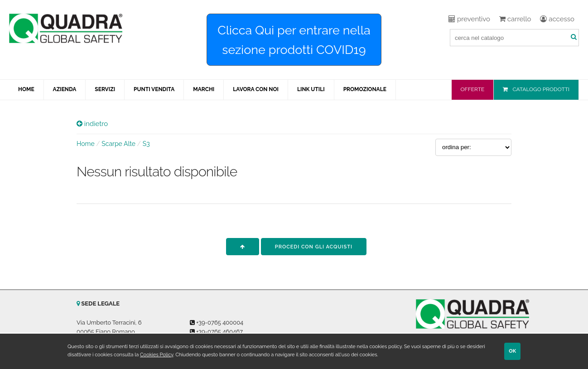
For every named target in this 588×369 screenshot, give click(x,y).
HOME (26, 89)
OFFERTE (473, 89)
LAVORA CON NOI (256, 89)
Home (86, 144)
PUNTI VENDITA (154, 89)
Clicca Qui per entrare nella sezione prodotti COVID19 (294, 40)
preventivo (469, 19)
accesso (557, 19)
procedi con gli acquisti (314, 247)
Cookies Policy (157, 355)
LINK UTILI (311, 89)
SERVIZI (105, 89)
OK (512, 351)
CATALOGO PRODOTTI (541, 89)
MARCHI (204, 89)
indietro (92, 124)
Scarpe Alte (118, 144)
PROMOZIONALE (365, 89)
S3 (146, 144)
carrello (515, 19)
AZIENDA (65, 89)
